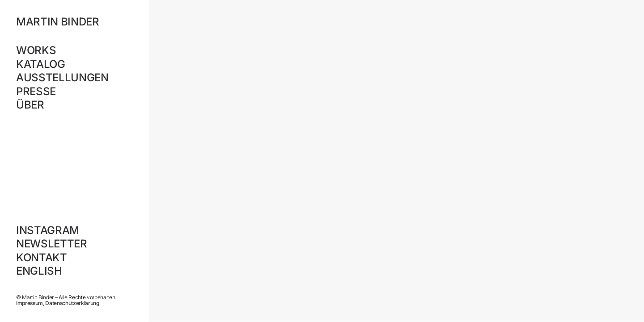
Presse (36, 91)
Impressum (30, 303)
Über (30, 105)
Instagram (48, 230)
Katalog (41, 64)
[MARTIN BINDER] (74, 22)
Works (36, 50)
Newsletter (52, 244)
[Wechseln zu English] (74, 271)
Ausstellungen (62, 77)
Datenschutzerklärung (72, 303)
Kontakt (42, 257)
